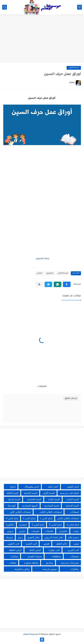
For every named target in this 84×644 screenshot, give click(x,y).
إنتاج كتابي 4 (73, 525)
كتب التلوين (13, 544)
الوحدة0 (12, 506)
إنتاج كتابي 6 (38, 525)
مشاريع (50, 563)
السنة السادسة (52, 506)
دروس (10, 531)
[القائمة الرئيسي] (79, 7)
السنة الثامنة (73, 499)
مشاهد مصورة (31, 563)
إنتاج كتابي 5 (55, 525)
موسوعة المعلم (31, 634)
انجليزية (23, 525)
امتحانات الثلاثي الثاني (68, 518)
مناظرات (75, 569)
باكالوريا (10, 525)
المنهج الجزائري (30, 506)
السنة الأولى (74, 68)
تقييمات (35, 531)
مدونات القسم (35, 556)
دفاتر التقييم (33, 537)
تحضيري (50, 273)
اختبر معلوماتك (32, 487)
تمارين (39, 273)
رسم (20, 537)
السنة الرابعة (14, 499)
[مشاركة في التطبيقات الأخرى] (39, 284)
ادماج (13, 487)
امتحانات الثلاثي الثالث (50, 512)
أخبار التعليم (73, 487)
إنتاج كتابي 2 (29, 518)
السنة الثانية (54, 499)
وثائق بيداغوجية (22, 569)
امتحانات (75, 512)
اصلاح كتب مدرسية (70, 493)
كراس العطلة (15, 550)
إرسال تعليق (71, 398)
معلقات (13, 563)
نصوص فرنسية (50, 569)
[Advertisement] (42, 39)
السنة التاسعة (31, 493)
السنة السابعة (72, 506)
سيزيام (9, 537)
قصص (46, 544)
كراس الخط (35, 550)
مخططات (56, 556)
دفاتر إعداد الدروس (54, 537)
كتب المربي (73, 550)
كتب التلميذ (31, 544)
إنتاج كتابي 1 (46, 518)
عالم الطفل (62, 544)
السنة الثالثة (12, 493)
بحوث (76, 531)
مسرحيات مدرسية (70, 563)
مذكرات (14, 556)
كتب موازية (54, 550)
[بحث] (5, 7)
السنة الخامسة (34, 499)
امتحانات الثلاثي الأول (20, 512)
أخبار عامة (53, 487)
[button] (67, 284)
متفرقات (75, 556)
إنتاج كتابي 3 (12, 518)
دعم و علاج (74, 537)
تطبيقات (49, 531)
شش (76, 544)
